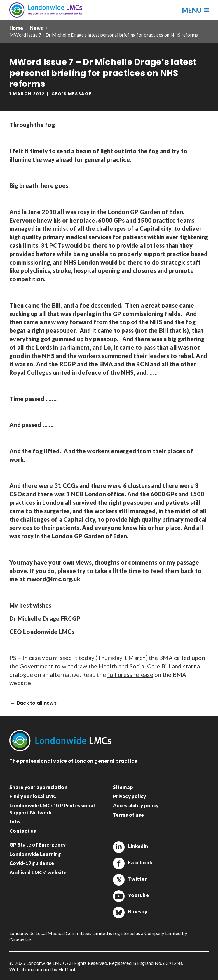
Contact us (23, 831)
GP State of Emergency (38, 845)
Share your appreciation (38, 787)
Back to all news (37, 703)
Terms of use (128, 815)
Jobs (15, 822)
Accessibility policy (136, 805)
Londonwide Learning (35, 854)
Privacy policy (130, 796)
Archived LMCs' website (38, 872)
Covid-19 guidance (32, 863)
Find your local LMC (33, 796)
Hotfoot (67, 969)
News (36, 28)
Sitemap (123, 787)
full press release (130, 674)
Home (16, 28)
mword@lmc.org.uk (53, 579)
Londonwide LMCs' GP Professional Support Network (52, 809)
